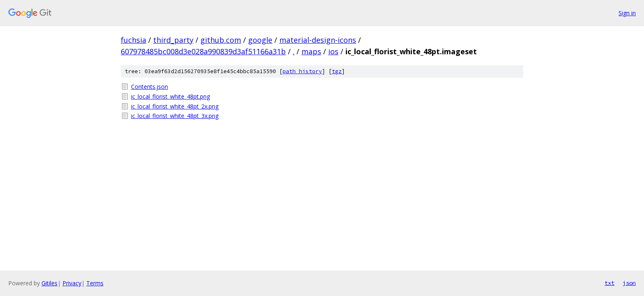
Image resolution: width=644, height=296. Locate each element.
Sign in (627, 13)
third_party (173, 40)
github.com (221, 40)
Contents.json (149, 87)
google (260, 40)
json (629, 283)
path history (302, 71)
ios (333, 51)
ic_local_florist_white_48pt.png (170, 96)
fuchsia (133, 40)
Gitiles (49, 283)
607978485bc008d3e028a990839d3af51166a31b (203, 51)
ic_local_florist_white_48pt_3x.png (175, 116)
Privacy (72, 283)
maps (311, 51)
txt (609, 283)
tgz (337, 71)
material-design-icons (318, 40)
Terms (95, 283)
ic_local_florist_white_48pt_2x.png (175, 106)
